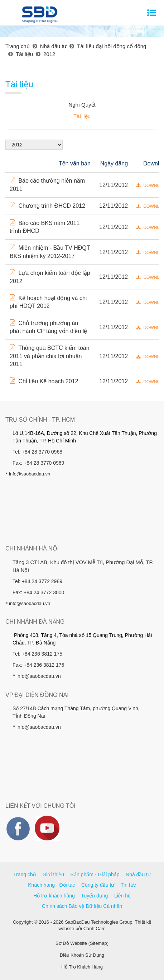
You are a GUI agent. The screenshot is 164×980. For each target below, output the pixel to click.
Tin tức (128, 885)
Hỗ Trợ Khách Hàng (82, 967)
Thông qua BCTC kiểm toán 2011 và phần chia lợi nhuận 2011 (50, 356)
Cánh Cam (95, 929)
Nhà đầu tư (138, 875)
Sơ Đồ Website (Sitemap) (82, 943)
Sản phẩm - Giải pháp (95, 875)
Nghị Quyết (82, 105)
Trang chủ (25, 875)
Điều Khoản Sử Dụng (82, 955)
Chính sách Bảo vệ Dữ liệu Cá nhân (82, 906)
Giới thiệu (53, 875)
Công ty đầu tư (98, 885)
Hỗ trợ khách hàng (54, 896)
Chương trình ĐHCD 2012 (47, 206)
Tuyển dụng (94, 896)
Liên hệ (122, 896)
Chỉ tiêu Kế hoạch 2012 (44, 381)
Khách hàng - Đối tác (51, 885)
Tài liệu (82, 116)
